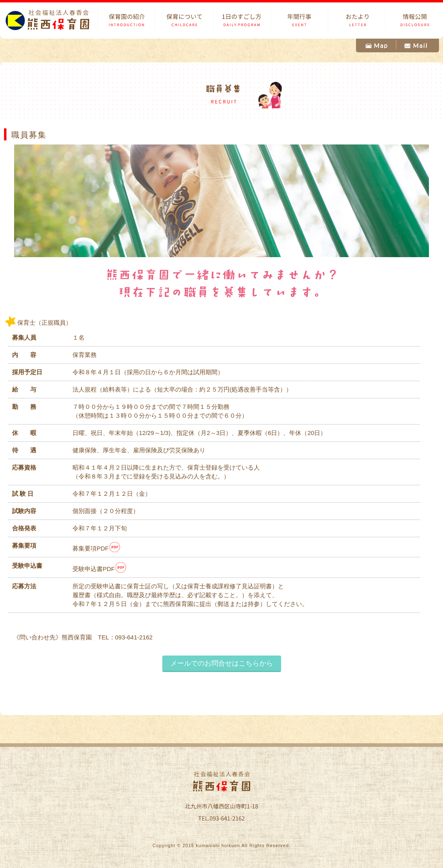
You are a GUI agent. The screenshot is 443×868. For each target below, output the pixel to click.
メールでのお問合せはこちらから (222, 663)
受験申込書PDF (100, 569)
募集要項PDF (97, 548)
